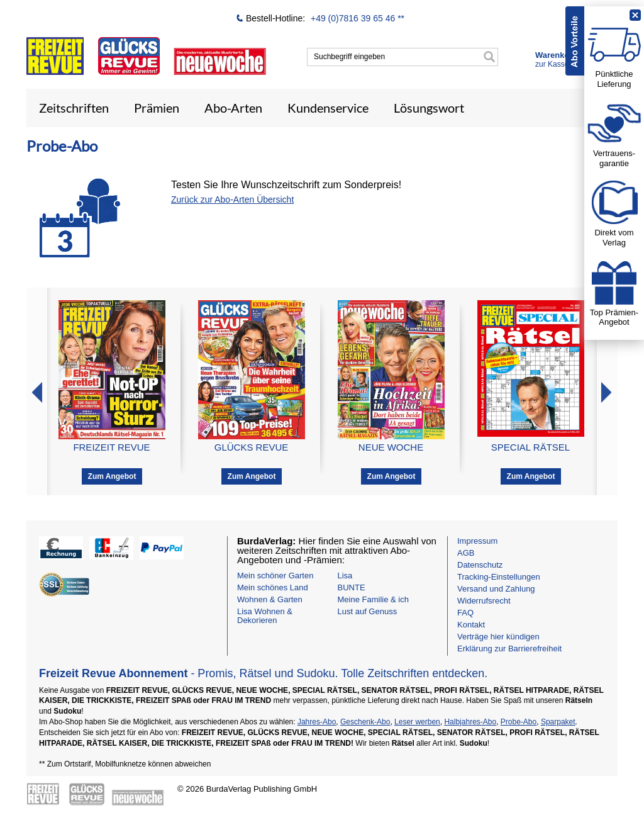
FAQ (465, 613)
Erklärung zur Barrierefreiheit (509, 649)
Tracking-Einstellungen (499, 577)
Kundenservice (328, 108)
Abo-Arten (233, 108)
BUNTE (352, 587)
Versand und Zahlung (496, 589)
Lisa (345, 576)
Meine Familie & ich (373, 599)
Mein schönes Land (273, 587)
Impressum (477, 541)
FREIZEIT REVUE (111, 447)
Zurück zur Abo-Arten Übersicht (232, 199)
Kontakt (471, 625)
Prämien (157, 108)
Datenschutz (480, 565)
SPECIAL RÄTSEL (530, 447)
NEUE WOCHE (391, 447)
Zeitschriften (74, 108)
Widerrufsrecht (484, 601)
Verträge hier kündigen (498, 637)
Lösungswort (429, 108)
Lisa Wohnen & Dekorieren (265, 616)
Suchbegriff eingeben (349, 57)
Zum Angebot (112, 476)
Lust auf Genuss (368, 611)
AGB (466, 553)
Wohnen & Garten (270, 599)
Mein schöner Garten (275, 576)
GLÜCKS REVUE (252, 447)
